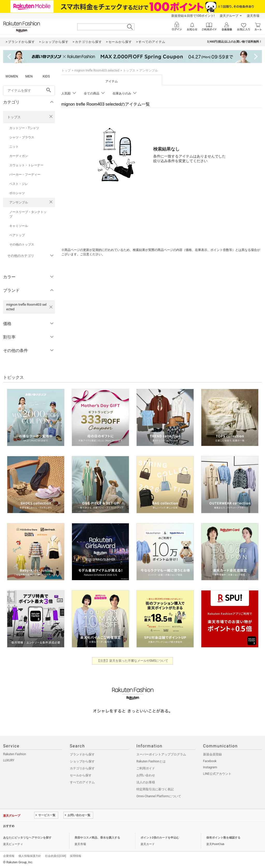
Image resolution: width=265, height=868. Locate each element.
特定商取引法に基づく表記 (155, 789)
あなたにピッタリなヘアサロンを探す (27, 838)
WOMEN (12, 76)
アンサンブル (19, 202)
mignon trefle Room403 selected (97, 70)
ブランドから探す (82, 754)
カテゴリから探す (82, 768)
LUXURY (9, 760)
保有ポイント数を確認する (223, 838)
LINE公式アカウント (217, 774)
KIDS (46, 76)
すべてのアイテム (82, 782)
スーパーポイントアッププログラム (161, 754)
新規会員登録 (212, 754)
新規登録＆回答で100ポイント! (193, 16)
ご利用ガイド (146, 768)
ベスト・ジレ (19, 184)
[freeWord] (29, 90)
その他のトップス (22, 244)
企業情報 (9, 856)
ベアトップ (17, 235)
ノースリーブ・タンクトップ (28, 214)
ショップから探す (82, 761)
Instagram (210, 767)
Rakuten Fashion (15, 754)
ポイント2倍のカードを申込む (160, 838)
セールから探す (81, 775)
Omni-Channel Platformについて (159, 796)
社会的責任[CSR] (56, 856)
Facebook (210, 761)
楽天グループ (229, 16)
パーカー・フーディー (25, 175)
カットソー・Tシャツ (24, 128)
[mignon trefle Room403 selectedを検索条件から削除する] (51, 307)
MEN (29, 76)
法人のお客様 (146, 782)
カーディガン (19, 156)
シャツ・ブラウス (22, 137)
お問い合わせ (146, 775)
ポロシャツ (17, 193)
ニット (14, 147)
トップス (14, 117)
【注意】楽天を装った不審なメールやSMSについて (133, 661)
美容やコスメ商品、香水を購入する (97, 838)
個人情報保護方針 (30, 856)
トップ (66, 70)
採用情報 (76, 856)
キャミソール (19, 226)
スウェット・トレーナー (26, 165)
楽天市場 (253, 16)
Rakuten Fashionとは (151, 761)
